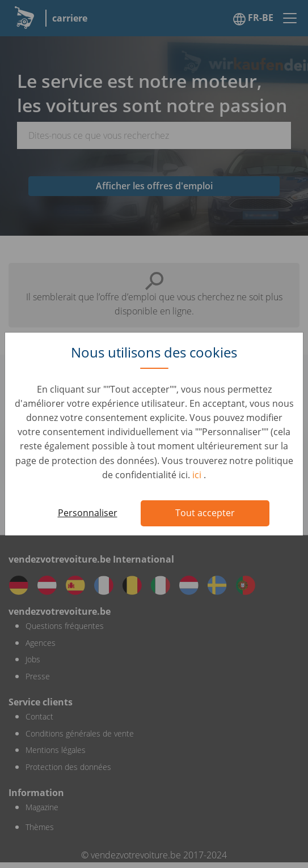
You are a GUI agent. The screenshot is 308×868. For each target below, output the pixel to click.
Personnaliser (88, 513)
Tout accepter (205, 513)
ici (198, 475)
